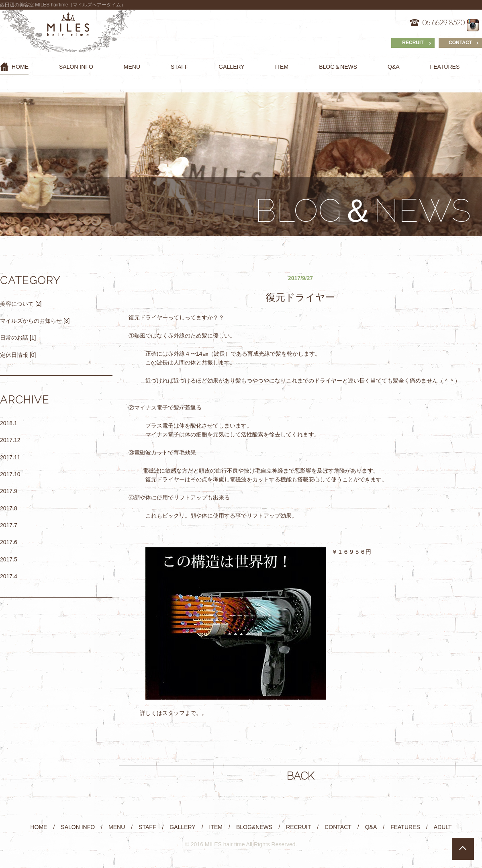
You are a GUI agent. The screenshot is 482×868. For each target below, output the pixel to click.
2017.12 (10, 440)
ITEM (282, 67)
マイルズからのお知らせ (31, 321)
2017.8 (9, 508)
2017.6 (9, 542)
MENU (132, 67)
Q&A (394, 67)
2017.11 (10, 457)
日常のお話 (14, 338)
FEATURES (445, 67)
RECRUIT (413, 43)
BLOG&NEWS (254, 827)
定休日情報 (14, 355)
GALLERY (231, 67)
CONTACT (460, 43)
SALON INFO (76, 67)
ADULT (443, 827)
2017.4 (9, 576)
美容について (17, 304)
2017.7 (9, 525)
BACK (300, 776)
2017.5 (9, 559)
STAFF (179, 67)
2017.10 (10, 474)
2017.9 (9, 491)
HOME (14, 67)
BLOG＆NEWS (338, 67)
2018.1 (9, 423)
